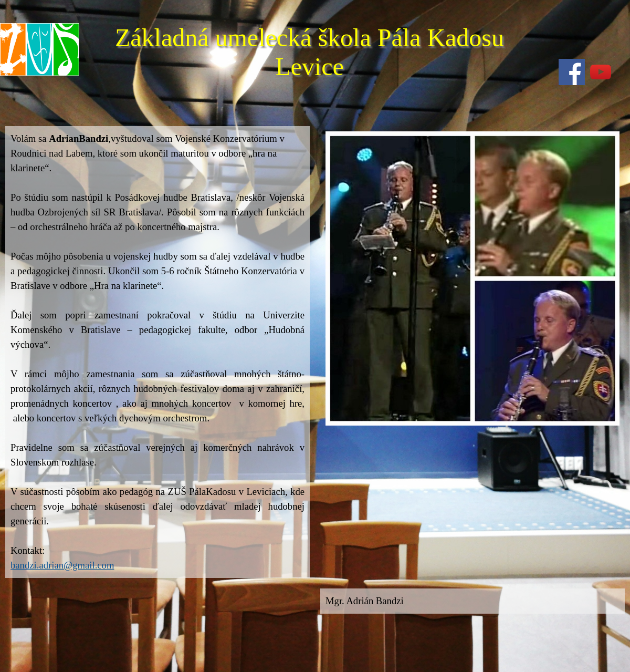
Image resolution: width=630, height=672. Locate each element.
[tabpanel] (157, 352)
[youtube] (601, 72)
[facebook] (572, 72)
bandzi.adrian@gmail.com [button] (62, 565)
